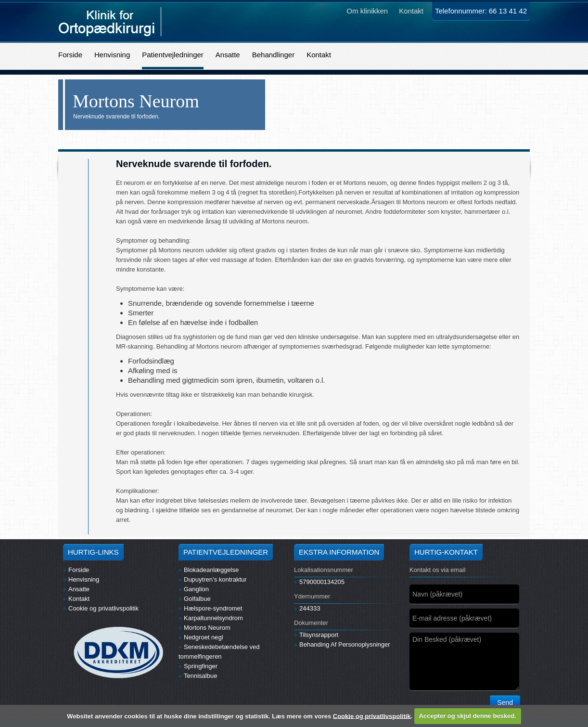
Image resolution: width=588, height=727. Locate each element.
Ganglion (194, 589)
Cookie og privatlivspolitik (101, 608)
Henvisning (112, 55)
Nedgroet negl (201, 637)
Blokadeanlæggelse (209, 570)
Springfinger (198, 666)
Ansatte (228, 55)
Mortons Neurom (205, 628)
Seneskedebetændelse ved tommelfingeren (219, 652)
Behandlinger (273, 55)
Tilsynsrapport (316, 635)
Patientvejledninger (173, 55)
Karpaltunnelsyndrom (211, 618)
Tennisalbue (198, 676)
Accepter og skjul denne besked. (468, 716)
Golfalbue (195, 599)
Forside (70, 55)
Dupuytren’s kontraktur (213, 579)
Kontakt (319, 55)
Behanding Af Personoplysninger (342, 644)
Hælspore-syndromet (210, 608)
